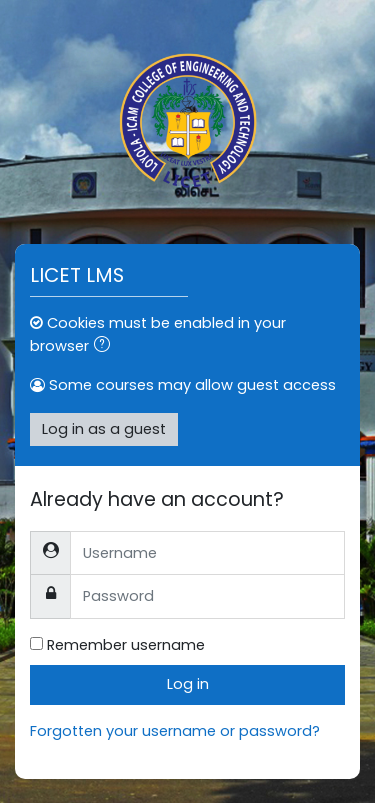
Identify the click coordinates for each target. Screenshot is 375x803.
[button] (106, 347)
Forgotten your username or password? (175, 731)
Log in (188, 684)
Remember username (126, 645)
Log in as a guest (104, 429)
